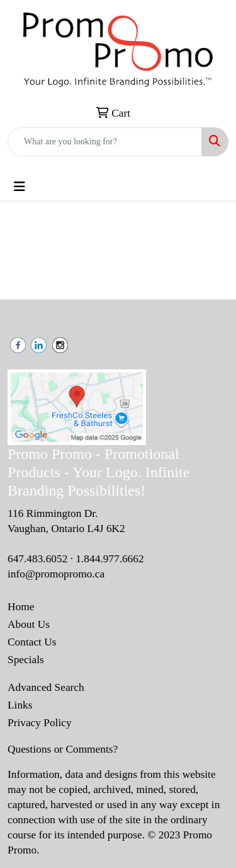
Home (21, 607)
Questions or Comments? (63, 749)
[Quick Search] (105, 142)
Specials (26, 660)
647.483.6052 (37, 559)
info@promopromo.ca (56, 574)
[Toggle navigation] (20, 187)
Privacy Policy (40, 723)
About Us (29, 624)
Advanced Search (46, 687)
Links (20, 705)
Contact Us (32, 642)
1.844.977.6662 (110, 559)
